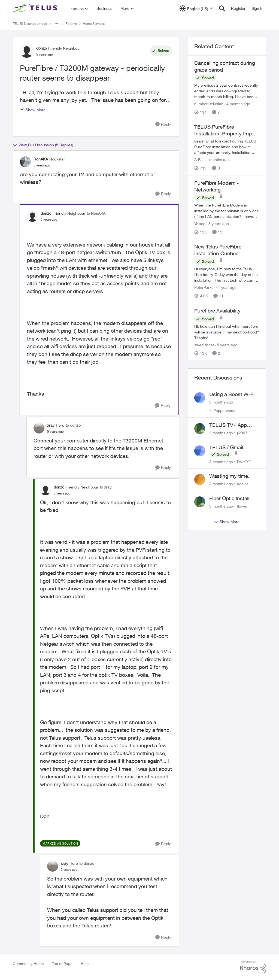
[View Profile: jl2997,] (200, 429)
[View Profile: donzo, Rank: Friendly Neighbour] (27, 51)
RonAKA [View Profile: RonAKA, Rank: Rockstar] (41, 159)
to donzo (73, 425)
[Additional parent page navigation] (56, 24)
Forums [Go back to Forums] (71, 24)
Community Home (28, 964)
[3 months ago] (221, 402)
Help (85, 964)
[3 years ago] (218, 224)
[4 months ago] (237, 104)
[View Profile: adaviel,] (200, 480)
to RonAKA (96, 213)
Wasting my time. (229, 476)
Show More (33, 110)
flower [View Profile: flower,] (242, 506)
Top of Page (62, 964)
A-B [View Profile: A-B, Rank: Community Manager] (198, 160)
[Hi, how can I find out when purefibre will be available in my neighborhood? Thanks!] (227, 332)
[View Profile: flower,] (200, 502)
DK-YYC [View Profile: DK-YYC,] (244, 461)
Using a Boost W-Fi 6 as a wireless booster (234, 395)
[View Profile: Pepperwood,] (200, 398)
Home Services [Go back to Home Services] (94, 24)
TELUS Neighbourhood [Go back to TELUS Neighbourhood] (30, 24)
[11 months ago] (216, 160)
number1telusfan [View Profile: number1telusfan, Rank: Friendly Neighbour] (209, 104)
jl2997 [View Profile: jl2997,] (242, 433)
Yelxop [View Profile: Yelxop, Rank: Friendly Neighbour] (200, 224)
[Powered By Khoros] (253, 967)
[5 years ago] (226, 345)
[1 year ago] (226, 288)
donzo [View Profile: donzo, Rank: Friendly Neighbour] (42, 48)
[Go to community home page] (36, 8)
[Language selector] (196, 8)
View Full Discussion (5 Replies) (43, 145)
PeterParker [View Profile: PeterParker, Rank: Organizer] (205, 288)
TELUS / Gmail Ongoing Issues (228, 448)
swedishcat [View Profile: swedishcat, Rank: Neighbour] (204, 345)
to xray (106, 487)
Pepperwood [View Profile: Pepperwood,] (224, 410)
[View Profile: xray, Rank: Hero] (39, 428)
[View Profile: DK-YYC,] (200, 451)
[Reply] (163, 124)
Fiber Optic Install (229, 498)
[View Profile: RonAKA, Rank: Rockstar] (25, 162)
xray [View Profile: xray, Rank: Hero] (51, 425)
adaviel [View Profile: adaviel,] (243, 484)
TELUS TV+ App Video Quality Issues (233, 425)
